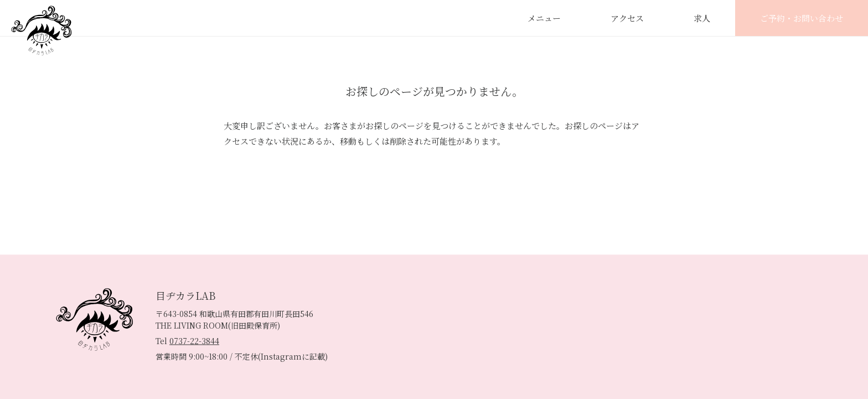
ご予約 (802, 18)
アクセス (627, 18)
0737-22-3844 (194, 340)
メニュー (544, 18)
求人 (702, 18)
